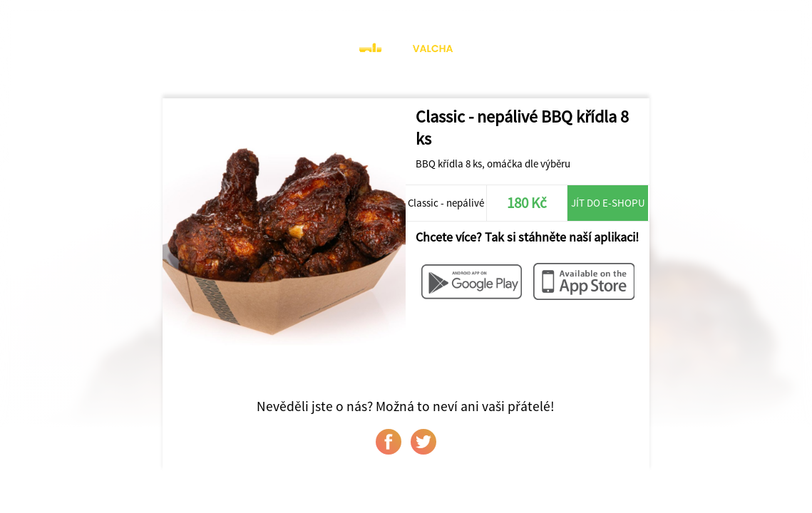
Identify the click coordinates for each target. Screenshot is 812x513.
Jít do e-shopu (608, 203)
